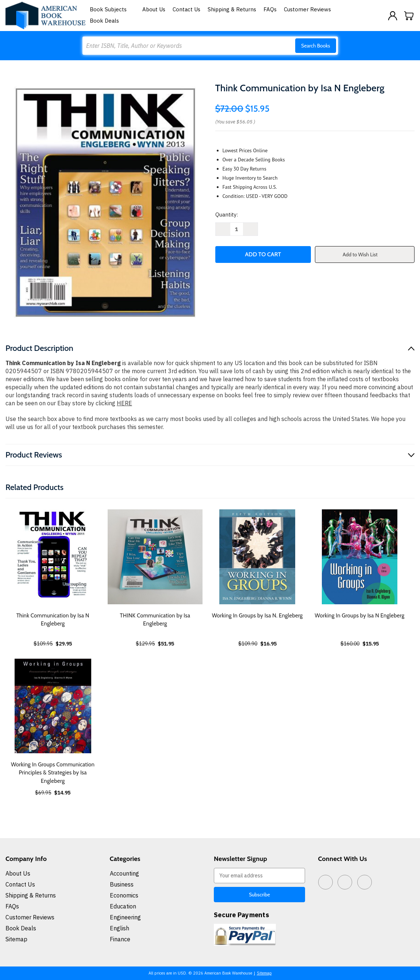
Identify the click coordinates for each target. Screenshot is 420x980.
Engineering (125, 917)
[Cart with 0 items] (409, 16)
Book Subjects (112, 9)
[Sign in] (393, 16)
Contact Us (186, 9)
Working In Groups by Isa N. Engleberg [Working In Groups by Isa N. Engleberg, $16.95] (257, 616)
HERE (124, 403)
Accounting (124, 873)
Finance (120, 939)
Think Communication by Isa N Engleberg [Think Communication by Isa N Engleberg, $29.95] (53, 620)
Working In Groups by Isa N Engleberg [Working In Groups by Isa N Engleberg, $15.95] (360, 616)
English (120, 928)
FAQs (270, 9)
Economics (124, 895)
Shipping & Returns (232, 9)
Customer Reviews (307, 9)
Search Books (315, 46)
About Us (154, 9)
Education (123, 906)
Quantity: (227, 215)
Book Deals (104, 21)
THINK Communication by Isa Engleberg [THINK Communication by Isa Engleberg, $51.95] (155, 620)
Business (122, 884)
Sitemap (16, 939)
